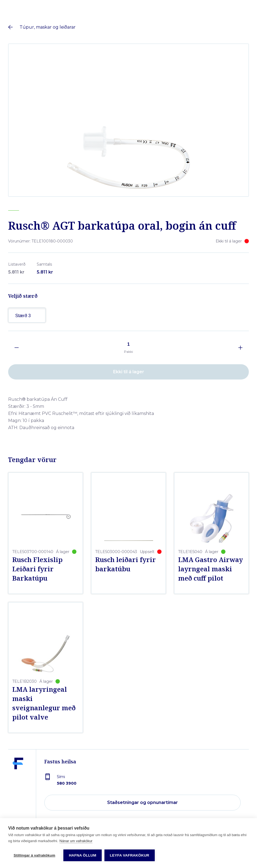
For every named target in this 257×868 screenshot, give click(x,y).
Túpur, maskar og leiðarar (48, 27)
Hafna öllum (83, 855)
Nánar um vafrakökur (76, 841)
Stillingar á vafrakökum (34, 855)
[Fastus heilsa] (18, 781)
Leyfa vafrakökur (130, 855)
